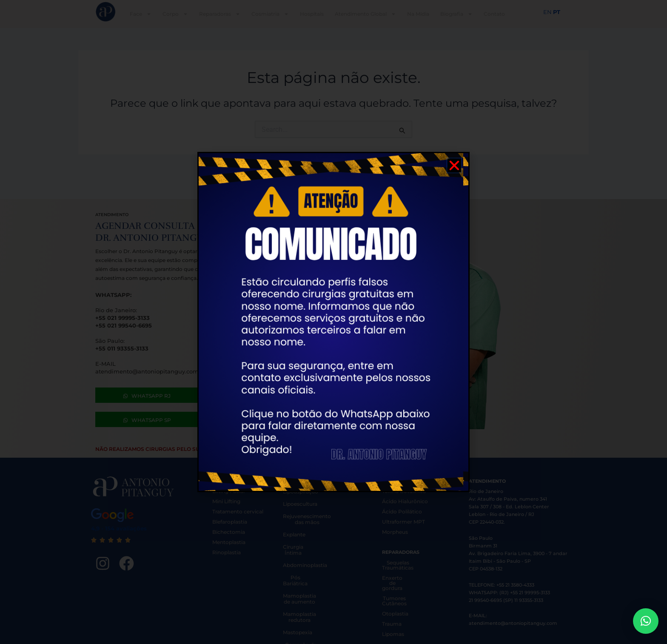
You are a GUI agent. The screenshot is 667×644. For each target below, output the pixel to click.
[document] (333, 322)
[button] (646, 621)
